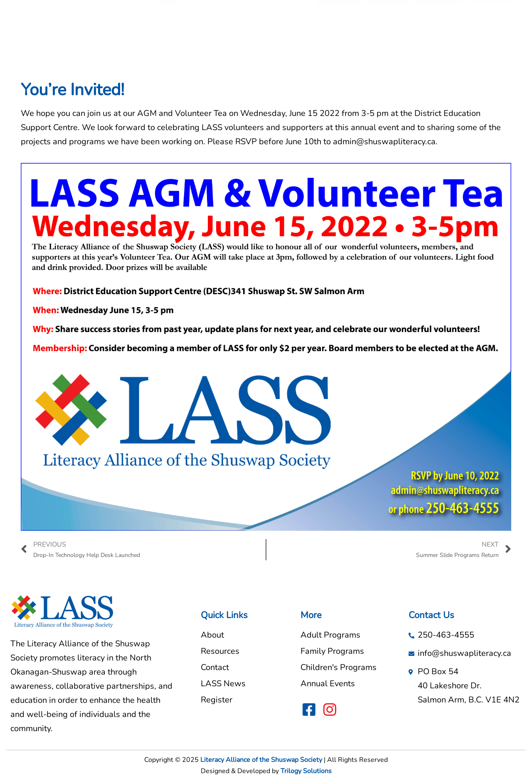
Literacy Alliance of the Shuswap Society (261, 760)
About (199, 35)
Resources (238, 35)
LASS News (287, 35)
